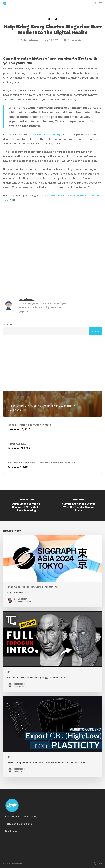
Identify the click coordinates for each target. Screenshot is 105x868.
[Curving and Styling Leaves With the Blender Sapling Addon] (79, 506)
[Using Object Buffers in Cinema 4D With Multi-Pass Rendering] (26, 506)
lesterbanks (31, 40)
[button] (100, 3)
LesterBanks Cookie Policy (21, 817)
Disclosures (12, 831)
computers (36, 587)
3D (49, 19)
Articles (26, 587)
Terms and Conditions (19, 824)
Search (7, 324)
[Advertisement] (52, 363)
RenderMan (48, 587)
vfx (56, 19)
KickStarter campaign (48, 134)
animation (16, 587)
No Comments (73, 40)
